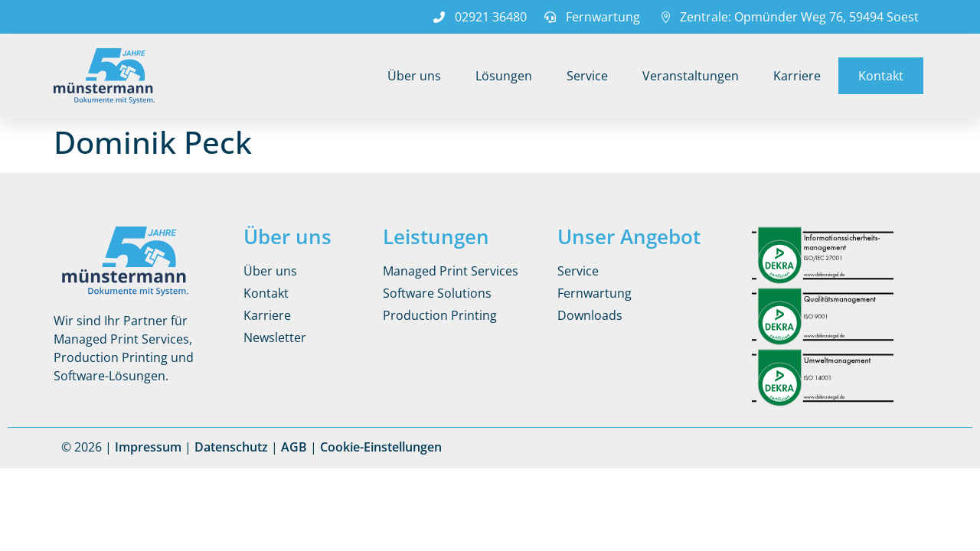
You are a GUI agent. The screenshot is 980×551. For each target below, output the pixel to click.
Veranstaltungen (691, 76)
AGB (294, 447)
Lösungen (504, 76)
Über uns (414, 76)
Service (587, 76)
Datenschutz (231, 447)
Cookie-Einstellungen (381, 447)
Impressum (148, 447)
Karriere (797, 76)
